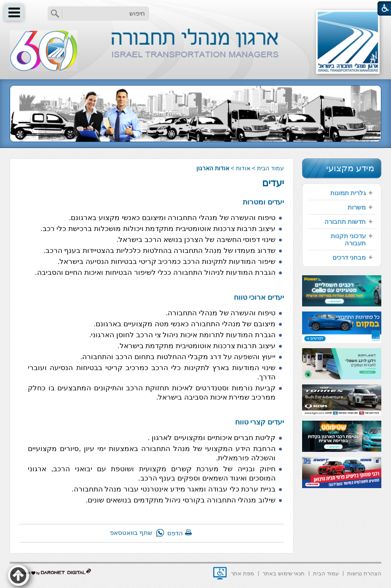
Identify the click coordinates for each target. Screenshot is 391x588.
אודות (243, 168)
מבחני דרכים (349, 257)
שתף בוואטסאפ (131, 533)
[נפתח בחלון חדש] (220, 573)
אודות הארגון (213, 168)
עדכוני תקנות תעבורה (348, 239)
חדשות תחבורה (345, 222)
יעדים (273, 183)
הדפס (175, 533)
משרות (357, 207)
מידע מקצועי (350, 168)
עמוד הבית (270, 168)
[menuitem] (342, 193)
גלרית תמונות (348, 193)
